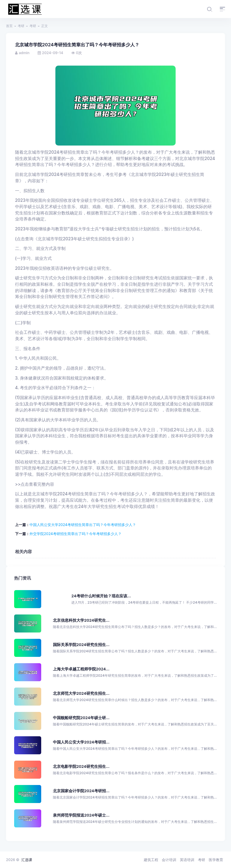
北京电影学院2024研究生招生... (81, 766)
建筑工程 (151, 860)
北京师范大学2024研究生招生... (81, 693)
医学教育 (216, 860)
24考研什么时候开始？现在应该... (101, 596)
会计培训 (169, 860)
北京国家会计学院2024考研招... (81, 791)
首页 (9, 26)
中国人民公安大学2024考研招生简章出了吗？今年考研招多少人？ (83, 525)
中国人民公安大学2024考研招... (81, 742)
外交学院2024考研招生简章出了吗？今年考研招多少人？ (75, 534)
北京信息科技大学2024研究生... (81, 620)
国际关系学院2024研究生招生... (81, 645)
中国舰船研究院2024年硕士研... (81, 718)
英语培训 (187, 860)
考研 (21, 26)
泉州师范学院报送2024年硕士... (81, 815)
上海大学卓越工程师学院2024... (81, 669)
